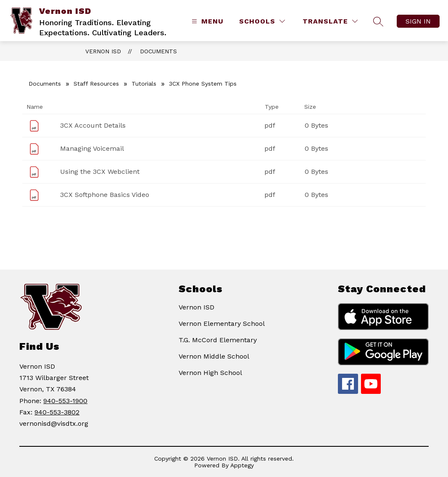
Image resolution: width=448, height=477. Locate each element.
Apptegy (242, 465)
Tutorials (144, 84)
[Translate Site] (330, 21)
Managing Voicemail (92, 148)
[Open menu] (207, 21)
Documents (158, 51)
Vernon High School (210, 373)
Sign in (418, 21)
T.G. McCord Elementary (218, 340)
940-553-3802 (57, 412)
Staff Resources (96, 84)
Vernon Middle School (214, 356)
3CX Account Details (93, 125)
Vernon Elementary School (222, 324)
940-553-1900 (65, 401)
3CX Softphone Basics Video (105, 195)
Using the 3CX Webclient (100, 172)
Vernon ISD (103, 51)
